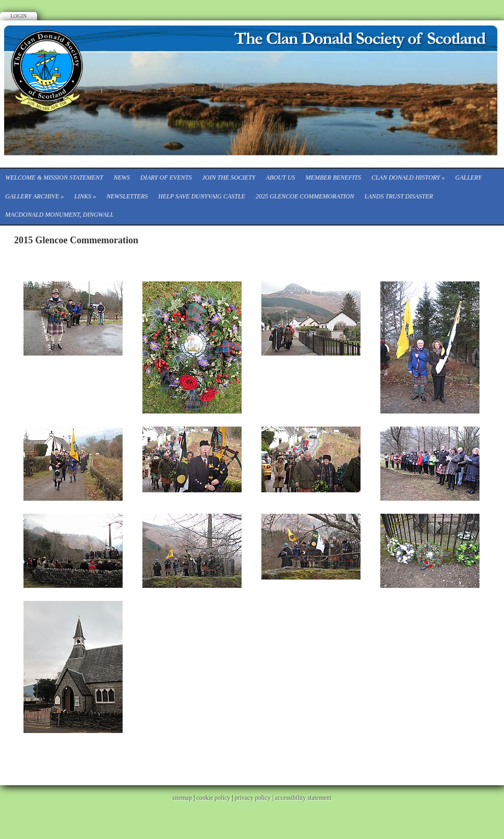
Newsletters (127, 196)
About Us (280, 178)
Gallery (469, 178)
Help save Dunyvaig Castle (202, 196)
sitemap (182, 798)
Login (19, 16)
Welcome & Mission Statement (54, 178)
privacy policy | (255, 798)
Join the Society (229, 178)
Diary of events (166, 178)
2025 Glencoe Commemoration (305, 196)
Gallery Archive (34, 196)
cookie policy (213, 798)
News (122, 178)
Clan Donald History (408, 178)
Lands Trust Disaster (399, 196)
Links (85, 196)
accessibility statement (303, 798)
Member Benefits (333, 178)
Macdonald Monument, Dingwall (59, 215)
